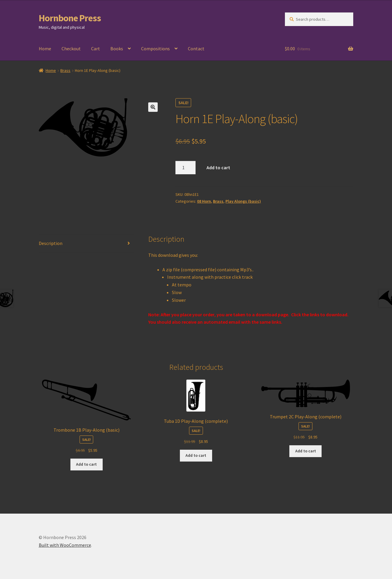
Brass (65, 70)
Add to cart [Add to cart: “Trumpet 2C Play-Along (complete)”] (306, 451)
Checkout (71, 49)
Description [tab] (51, 243)
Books (117, 49)
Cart (96, 49)
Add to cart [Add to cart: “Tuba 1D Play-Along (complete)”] (196, 455)
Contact (196, 49)
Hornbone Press (70, 18)
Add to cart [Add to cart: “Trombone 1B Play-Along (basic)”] (86, 464)
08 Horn (204, 201)
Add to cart (218, 167)
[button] (153, 107)
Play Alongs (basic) (243, 201)
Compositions (155, 49)
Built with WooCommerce (65, 545)
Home (45, 49)
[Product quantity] (185, 168)
